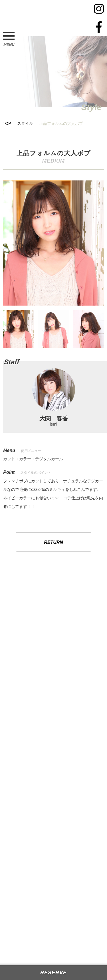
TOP (7, 123)
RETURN (53, 542)
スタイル (25, 123)
